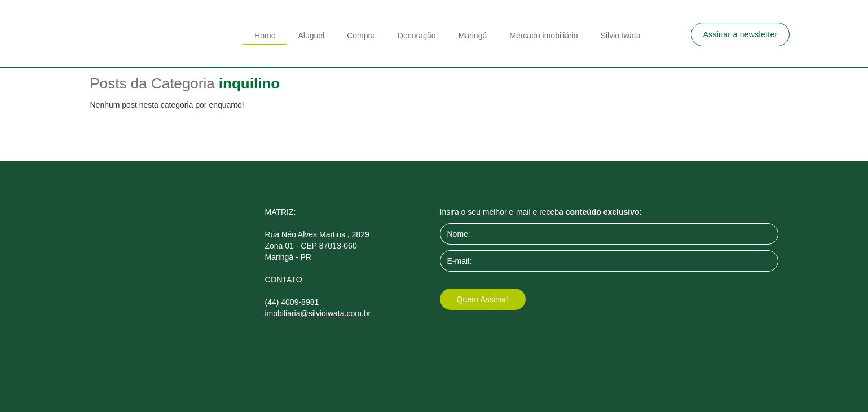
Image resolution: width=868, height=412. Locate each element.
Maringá (473, 36)
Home (265, 36)
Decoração (417, 36)
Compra (361, 36)
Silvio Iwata (621, 36)
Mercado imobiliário (543, 36)
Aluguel (311, 36)
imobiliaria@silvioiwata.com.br (318, 313)
